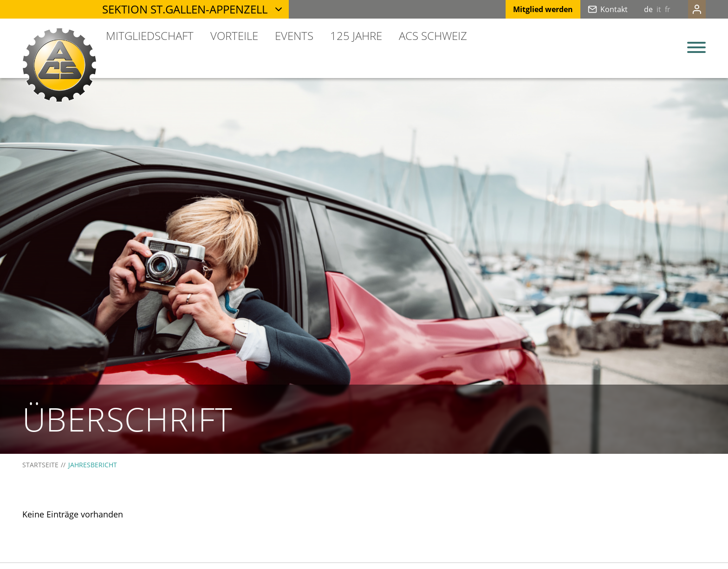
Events (294, 36)
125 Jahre (356, 36)
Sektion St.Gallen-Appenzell (185, 9)
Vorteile (234, 36)
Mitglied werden (524, 9)
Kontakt (595, 9)
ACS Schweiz (433, 36)
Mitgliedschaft (150, 36)
